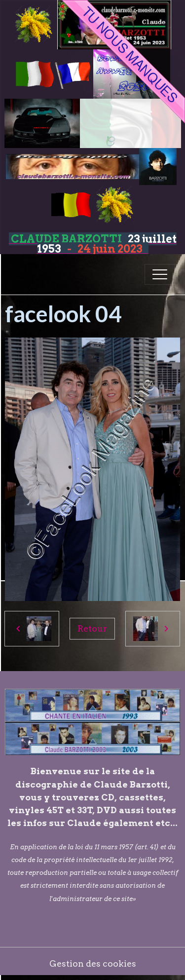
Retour (92, 628)
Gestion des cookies (93, 963)
